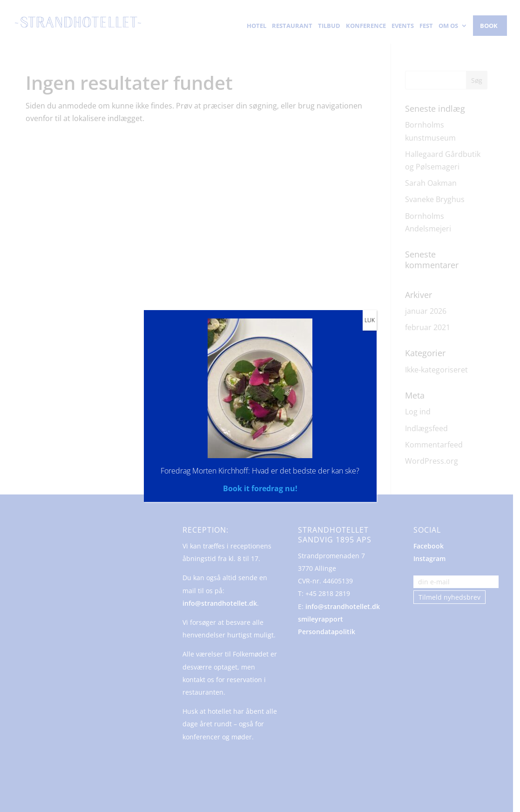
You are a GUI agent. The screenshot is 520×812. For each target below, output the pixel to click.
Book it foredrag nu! (260, 488)
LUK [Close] (370, 320)
